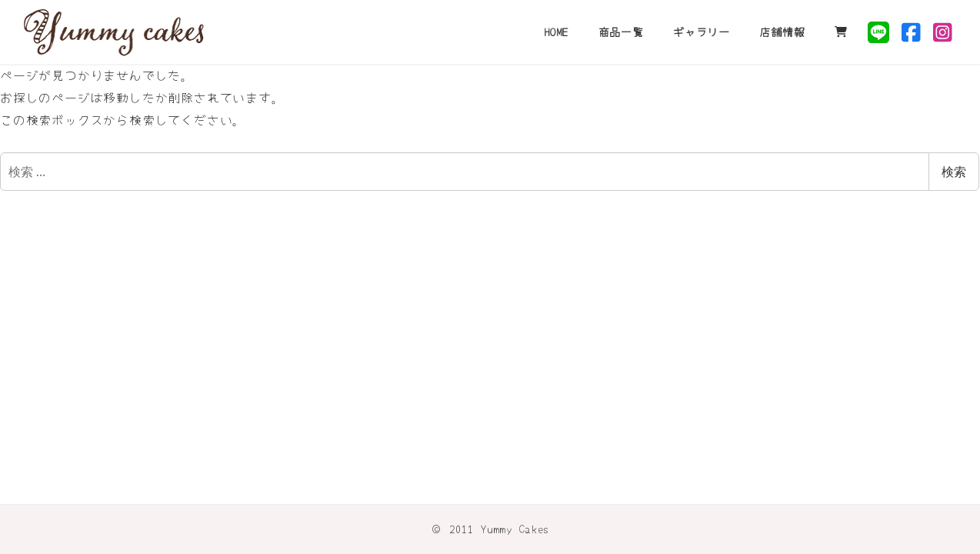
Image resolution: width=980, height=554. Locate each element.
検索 (954, 172)
